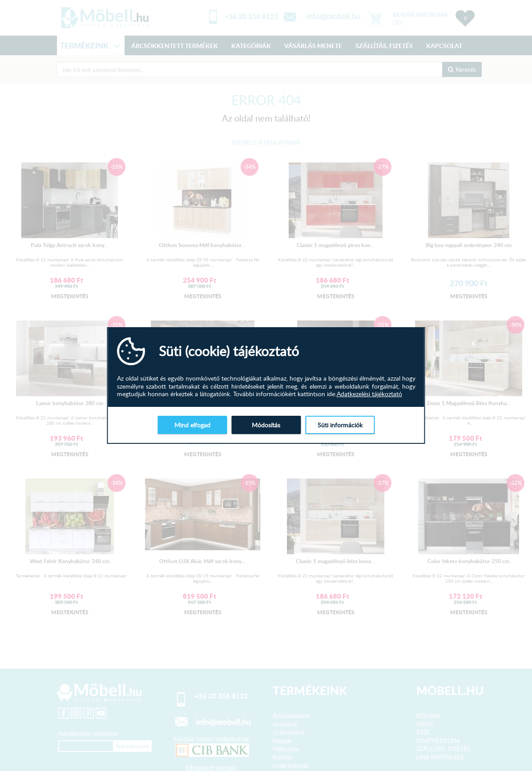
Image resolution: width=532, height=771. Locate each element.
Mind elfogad (192, 425)
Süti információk (340, 425)
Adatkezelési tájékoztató (369, 394)
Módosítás (266, 425)
